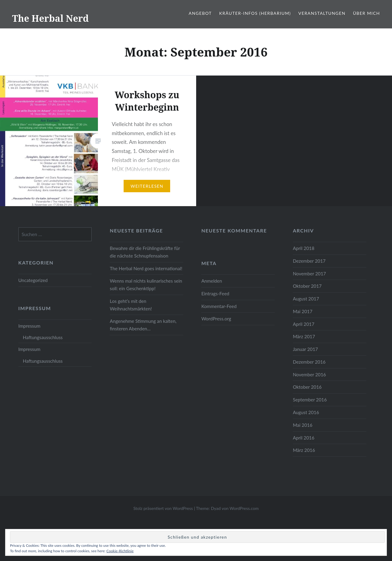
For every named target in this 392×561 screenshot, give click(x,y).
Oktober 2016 (307, 387)
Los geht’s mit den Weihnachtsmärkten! (131, 305)
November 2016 (309, 375)
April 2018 (304, 248)
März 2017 (304, 336)
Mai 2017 (303, 311)
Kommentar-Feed (219, 306)
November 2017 (309, 274)
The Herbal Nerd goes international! (146, 268)
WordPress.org (216, 319)
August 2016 (306, 412)
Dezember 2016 (309, 362)
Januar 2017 (305, 349)
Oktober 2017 (307, 286)
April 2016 (304, 438)
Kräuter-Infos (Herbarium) (255, 13)
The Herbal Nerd (50, 18)
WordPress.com (244, 508)
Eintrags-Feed (215, 293)
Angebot (200, 13)
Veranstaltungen (322, 13)
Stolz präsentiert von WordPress (163, 508)
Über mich (366, 13)
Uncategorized (33, 280)
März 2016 (304, 450)
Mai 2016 (303, 425)
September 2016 (310, 400)
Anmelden (212, 281)
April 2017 (304, 324)
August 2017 (306, 299)
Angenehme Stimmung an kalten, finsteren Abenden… (143, 325)
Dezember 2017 (309, 261)
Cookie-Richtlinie (120, 551)
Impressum (29, 326)
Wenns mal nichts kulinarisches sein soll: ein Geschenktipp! (146, 285)
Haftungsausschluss (43, 337)
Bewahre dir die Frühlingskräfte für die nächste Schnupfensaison (145, 252)
